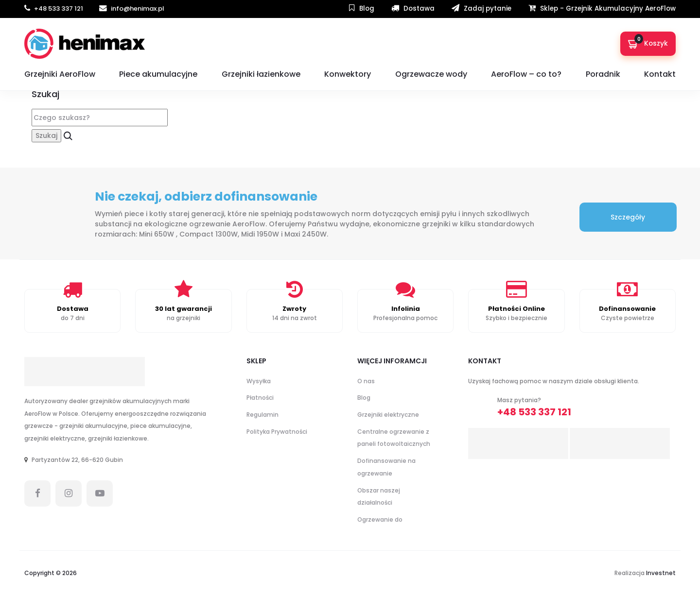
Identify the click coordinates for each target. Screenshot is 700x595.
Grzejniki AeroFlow (60, 74)
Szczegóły (628, 218)
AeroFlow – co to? (526, 74)
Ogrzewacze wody (431, 74)
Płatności (260, 398)
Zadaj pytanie (481, 8)
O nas (366, 381)
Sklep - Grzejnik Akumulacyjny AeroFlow (602, 8)
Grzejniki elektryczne (388, 415)
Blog (362, 8)
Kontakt (660, 74)
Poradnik (603, 74)
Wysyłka (259, 381)
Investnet (661, 573)
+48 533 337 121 (54, 8)
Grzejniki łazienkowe (261, 74)
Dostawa (413, 8)
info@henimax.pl (132, 8)
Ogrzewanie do (380, 519)
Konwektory (348, 74)
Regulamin (262, 415)
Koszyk (648, 42)
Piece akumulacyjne (158, 74)
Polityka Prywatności (277, 432)
